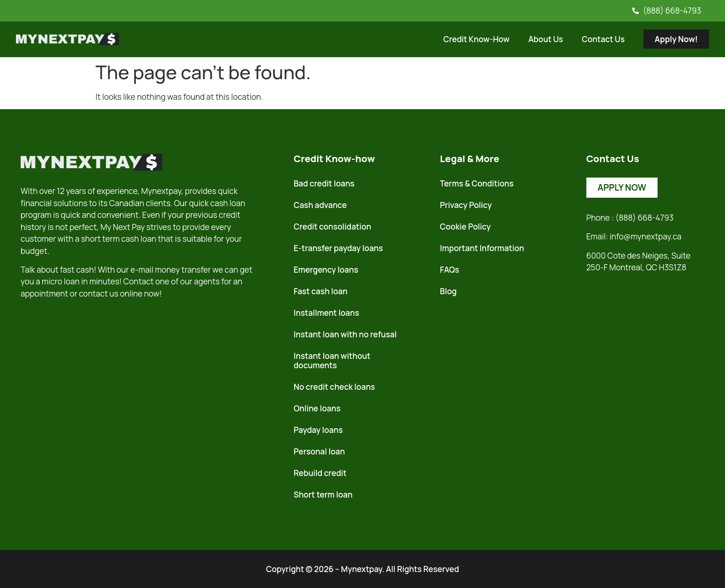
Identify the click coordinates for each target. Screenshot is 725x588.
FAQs (449, 270)
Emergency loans (326, 270)
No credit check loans (334, 387)
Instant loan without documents (332, 361)
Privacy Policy (466, 205)
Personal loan (319, 451)
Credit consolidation (333, 227)
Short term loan (323, 495)
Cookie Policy (465, 227)
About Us (546, 39)
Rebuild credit (320, 473)
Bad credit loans (324, 183)
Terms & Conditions (477, 183)
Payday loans (318, 430)
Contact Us (603, 39)
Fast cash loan (321, 291)
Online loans (317, 408)
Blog (448, 291)
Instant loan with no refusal (345, 334)
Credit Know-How (476, 39)
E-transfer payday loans (338, 248)
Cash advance (320, 205)
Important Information (482, 248)
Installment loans (326, 313)
